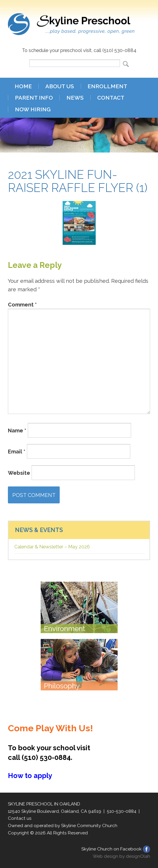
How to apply (30, 776)
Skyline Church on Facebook (111, 849)
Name (17, 430)
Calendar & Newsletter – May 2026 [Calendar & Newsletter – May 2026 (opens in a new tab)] (52, 547)
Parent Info (34, 98)
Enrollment (107, 86)
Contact (111, 98)
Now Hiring (33, 109)
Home (23, 86)
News (75, 98)
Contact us (20, 818)
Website (19, 473)
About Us (60, 86)
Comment (22, 305)
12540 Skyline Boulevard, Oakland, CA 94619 (55, 811)
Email (17, 452)
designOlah (138, 856)
